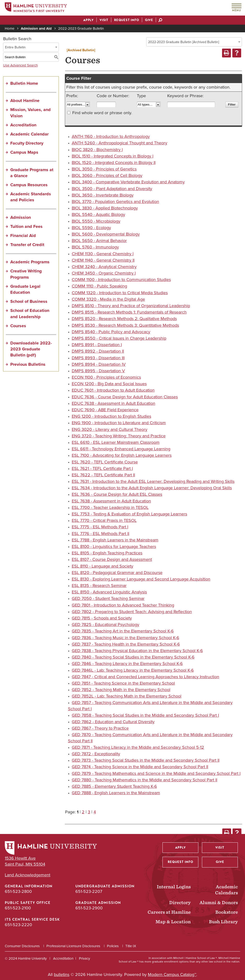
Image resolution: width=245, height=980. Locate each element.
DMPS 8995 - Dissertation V (98, 371)
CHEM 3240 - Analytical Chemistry (104, 267)
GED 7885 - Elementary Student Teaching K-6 (114, 786)
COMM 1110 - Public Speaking (99, 286)
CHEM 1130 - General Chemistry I (103, 254)
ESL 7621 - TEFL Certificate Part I (102, 468)
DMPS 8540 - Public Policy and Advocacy (111, 332)
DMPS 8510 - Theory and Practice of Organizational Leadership (131, 306)
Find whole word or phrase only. (102, 113)
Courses (18, 326)
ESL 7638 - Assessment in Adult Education (111, 501)
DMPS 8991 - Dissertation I (97, 345)
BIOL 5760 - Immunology (95, 247)
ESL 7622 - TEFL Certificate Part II (103, 475)
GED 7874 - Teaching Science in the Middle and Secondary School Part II (140, 767)
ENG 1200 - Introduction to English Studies (111, 416)
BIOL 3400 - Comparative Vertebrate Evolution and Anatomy (128, 182)
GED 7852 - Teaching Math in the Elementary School (121, 690)
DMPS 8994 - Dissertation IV (99, 364)
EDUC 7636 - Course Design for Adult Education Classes (125, 397)
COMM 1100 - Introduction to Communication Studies (121, 280)
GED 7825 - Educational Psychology (106, 625)
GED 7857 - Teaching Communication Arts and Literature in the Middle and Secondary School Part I (150, 706)
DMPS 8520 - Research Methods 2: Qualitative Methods (124, 319)
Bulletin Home (24, 83)
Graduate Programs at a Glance (32, 173)
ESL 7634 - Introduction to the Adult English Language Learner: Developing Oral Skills (152, 488)
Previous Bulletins (28, 364)
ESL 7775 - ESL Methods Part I (100, 527)
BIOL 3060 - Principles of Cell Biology (107, 175)
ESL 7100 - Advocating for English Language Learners (122, 455)
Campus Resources (29, 185)
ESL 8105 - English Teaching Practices (107, 553)
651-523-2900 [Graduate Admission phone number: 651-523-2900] (89, 908)
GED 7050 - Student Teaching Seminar (108, 598)
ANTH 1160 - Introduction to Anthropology (111, 136)
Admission (21, 217)
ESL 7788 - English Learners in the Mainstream (115, 540)
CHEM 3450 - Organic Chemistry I (104, 273)
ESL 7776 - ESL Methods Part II (100, 534)
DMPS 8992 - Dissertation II (98, 351)
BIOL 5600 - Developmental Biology (106, 234)
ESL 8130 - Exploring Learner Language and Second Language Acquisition (141, 579)
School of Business (29, 301)
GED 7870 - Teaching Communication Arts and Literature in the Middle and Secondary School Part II (150, 738)
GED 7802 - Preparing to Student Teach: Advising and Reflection (132, 612)
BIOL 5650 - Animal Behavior (99, 241)
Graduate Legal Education (25, 289)
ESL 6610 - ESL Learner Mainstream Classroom (116, 442)
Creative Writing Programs (26, 274)
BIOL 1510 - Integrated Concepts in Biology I (113, 156)
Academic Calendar (29, 134)
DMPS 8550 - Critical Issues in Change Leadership (119, 338)
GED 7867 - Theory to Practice (100, 728)
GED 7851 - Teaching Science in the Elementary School (123, 683)
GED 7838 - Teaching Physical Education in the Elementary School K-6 (137, 651)
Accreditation (23, 125)
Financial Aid (23, 236)
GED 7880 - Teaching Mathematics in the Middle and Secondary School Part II (145, 780)
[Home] (36, 8)
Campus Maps (24, 152)
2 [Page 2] (83, 812)
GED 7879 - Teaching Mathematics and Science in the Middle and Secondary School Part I (156, 773)
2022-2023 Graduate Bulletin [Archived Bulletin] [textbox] (184, 42)
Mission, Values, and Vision (31, 113)
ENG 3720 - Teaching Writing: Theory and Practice (119, 436)
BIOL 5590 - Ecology (91, 228)
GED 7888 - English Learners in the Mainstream (116, 793)
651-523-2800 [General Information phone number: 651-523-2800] (18, 891)
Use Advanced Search (20, 65)
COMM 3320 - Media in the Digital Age (108, 299)
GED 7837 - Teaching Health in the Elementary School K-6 (126, 644)
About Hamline (25, 101)
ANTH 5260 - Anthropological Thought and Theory (120, 143)
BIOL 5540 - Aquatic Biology (98, 214)
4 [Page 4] (95, 812)
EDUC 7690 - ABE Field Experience (105, 410)
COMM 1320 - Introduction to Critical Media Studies (120, 293)
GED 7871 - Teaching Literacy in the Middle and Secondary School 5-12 (138, 747)
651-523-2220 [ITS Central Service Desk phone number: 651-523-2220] (18, 925)
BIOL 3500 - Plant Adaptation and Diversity (112, 189)
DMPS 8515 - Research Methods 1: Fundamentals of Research (129, 312)
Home (10, 28)
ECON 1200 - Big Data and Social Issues (109, 384)
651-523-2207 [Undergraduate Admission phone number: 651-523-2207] (89, 891)
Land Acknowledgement (28, 875)
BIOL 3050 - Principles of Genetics (104, 169)
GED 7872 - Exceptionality (96, 754)
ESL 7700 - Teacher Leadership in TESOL (110, 507)
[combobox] (194, 42)
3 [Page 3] (89, 812)
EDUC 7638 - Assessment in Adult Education (114, 403)
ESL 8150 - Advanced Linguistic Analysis (109, 592)
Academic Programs (30, 262)
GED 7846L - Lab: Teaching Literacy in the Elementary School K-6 (133, 670)
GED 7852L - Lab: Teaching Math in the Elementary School (127, 696)
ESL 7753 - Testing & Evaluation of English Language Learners (129, 514)
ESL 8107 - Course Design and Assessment (112, 559)
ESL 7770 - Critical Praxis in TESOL (104, 520)
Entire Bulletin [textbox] (15, 47)
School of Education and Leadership (30, 313)
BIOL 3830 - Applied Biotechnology (105, 208)
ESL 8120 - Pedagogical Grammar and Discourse (117, 573)
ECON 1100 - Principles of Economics (106, 377)
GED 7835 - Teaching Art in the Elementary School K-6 (123, 631)
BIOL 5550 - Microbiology (96, 221)
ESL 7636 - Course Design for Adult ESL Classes (117, 494)
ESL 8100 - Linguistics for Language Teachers (114, 546)
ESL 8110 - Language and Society (103, 566)
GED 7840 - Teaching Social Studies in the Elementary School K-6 (133, 657)
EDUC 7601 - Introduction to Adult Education (113, 390)
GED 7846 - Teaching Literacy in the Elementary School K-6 (127, 664)
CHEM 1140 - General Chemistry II (103, 260)
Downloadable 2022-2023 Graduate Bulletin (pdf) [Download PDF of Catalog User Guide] (31, 349)
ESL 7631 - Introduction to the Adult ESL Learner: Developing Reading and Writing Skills (153, 481)
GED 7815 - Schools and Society (102, 618)
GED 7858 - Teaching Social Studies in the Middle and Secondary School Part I (145, 715)
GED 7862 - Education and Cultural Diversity (113, 722)
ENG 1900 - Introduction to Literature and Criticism (119, 423)
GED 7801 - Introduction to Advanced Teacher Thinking (123, 605)
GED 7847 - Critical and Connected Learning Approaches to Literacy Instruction (145, 677)
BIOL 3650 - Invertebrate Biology (103, 195)
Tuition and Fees (26, 226)
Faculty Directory (27, 143)
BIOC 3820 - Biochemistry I (97, 150)
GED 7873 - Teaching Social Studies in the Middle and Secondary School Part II (146, 760)
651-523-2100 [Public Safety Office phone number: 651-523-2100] (18, 908)
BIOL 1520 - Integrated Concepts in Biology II (114, 163)
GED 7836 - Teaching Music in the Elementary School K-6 (125, 638)
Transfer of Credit (27, 245)
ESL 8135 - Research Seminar (99, 586)
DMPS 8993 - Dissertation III (98, 358)
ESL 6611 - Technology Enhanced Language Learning (121, 449)
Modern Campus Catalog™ (172, 974)
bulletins (62, 974)
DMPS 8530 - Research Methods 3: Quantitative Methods (125, 325)
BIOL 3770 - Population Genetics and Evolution (115, 202)
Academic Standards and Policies (31, 197)
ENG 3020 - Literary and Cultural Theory (110, 429)
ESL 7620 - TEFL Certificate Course (105, 462)
